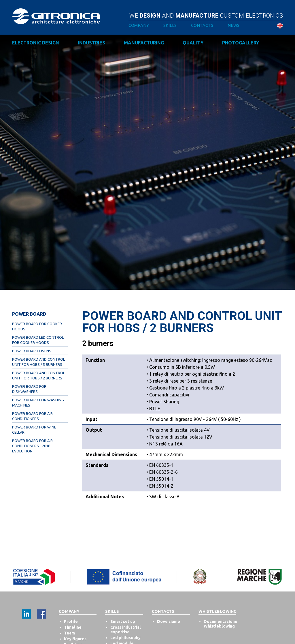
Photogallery (241, 43)
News (233, 25)
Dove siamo (169, 621)
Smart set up (123, 621)
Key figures (75, 639)
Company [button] (139, 25)
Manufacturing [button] (144, 43)
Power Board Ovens (32, 351)
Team (69, 633)
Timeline (73, 627)
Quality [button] (193, 43)
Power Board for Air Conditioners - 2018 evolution (32, 446)
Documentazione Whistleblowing (221, 624)
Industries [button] (91, 43)
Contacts (202, 25)
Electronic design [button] (36, 43)
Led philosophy (125, 638)
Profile (71, 621)
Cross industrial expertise (126, 630)
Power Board (29, 314)
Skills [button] (170, 25)
